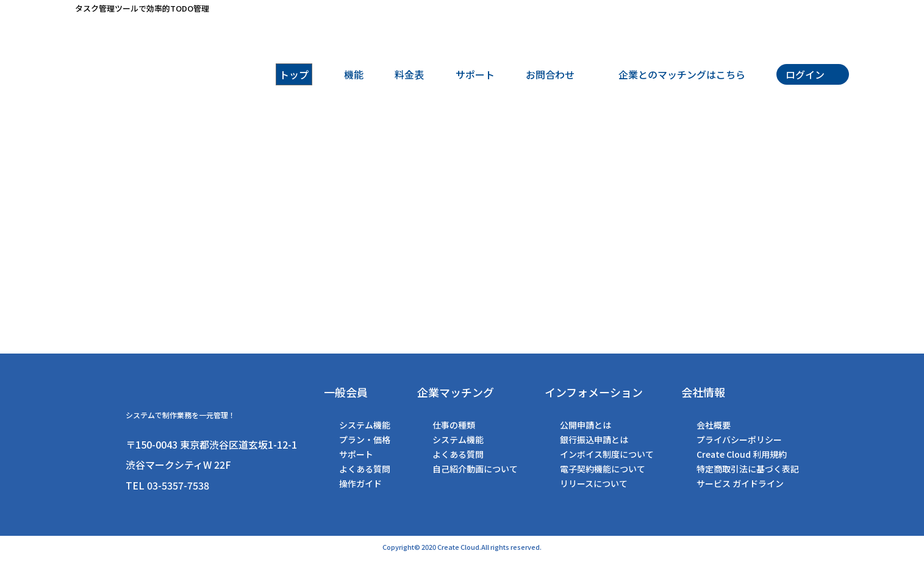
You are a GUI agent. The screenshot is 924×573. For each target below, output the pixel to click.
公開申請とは (586, 425)
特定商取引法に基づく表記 (748, 469)
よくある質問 (365, 469)
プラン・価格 (365, 440)
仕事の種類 (454, 425)
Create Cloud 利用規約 (742, 454)
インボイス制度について (607, 454)
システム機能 (365, 425)
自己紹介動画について (475, 469)
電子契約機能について (603, 469)
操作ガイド (360, 483)
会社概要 (714, 425)
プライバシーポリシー (739, 440)
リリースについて (594, 483)
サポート (356, 454)
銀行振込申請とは (594, 440)
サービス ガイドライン (740, 483)
